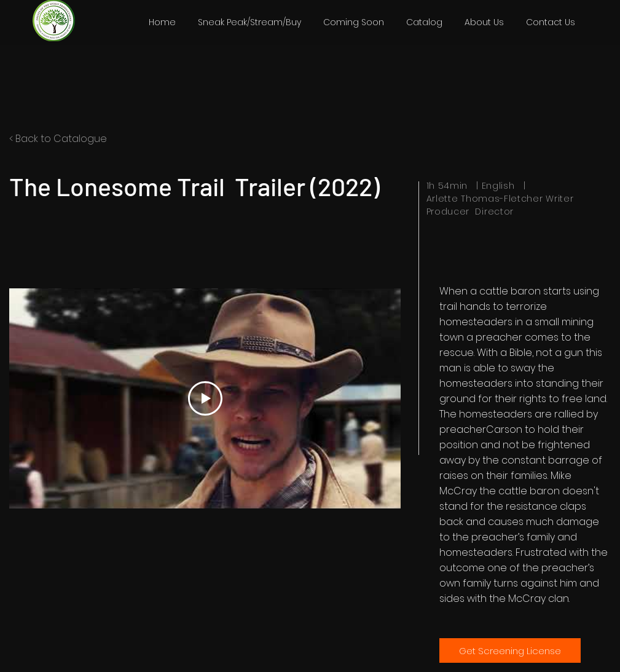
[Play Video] (205, 398)
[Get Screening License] (510, 650)
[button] (424, 22)
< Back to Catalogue (58, 139)
